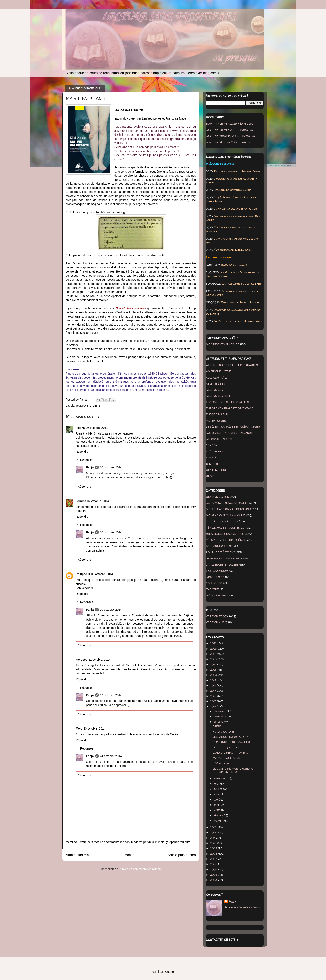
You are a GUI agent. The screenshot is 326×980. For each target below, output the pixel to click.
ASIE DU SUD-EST (218, 396)
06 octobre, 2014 (97, 428)
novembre (220, 716)
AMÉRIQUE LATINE (219, 371)
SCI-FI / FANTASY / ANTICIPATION (228, 509)
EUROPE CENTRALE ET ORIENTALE (230, 408)
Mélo (79, 728)
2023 (214, 659)
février (219, 815)
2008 (214, 854)
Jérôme (81, 501)
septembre (221, 778)
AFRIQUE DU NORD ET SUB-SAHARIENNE (234, 365)
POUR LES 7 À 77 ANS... (221, 552)
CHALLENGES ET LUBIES (222, 565)
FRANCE (212, 457)
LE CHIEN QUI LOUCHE (227, 747)
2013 (214, 827)
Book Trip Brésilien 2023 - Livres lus (230, 136)
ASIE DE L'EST (215, 384)
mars (217, 810)
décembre (220, 711)
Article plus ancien (182, 855)
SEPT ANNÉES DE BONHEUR (231, 742)
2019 (214, 680)
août (217, 784)
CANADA (212, 445)
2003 (214, 880)
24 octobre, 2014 (111, 756)
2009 (214, 848)
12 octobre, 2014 (111, 695)
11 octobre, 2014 (99, 660)
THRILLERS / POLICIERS (222, 521)
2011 (213, 838)
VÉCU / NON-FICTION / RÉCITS (226, 540)
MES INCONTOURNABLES (223, 344)
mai (216, 799)
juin (217, 794)
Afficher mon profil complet (243, 907)
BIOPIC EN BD (215, 577)
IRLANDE (212, 464)
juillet (218, 789)
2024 (214, 654)
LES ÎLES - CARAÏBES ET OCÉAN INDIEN (233, 427)
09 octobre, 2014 (102, 574)
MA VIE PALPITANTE (226, 758)
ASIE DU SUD (215, 390)
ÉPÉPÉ (217, 726)
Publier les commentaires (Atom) (140, 869)
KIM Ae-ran (221, 763)
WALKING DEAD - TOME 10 (231, 753)
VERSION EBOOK (217, 616)
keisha (80, 428)
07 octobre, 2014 (98, 501)
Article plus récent (80, 855)
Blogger (170, 972)
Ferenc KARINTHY (225, 732)
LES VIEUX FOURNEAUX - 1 (230, 737)
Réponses (87, 460)
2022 (214, 664)
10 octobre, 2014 (111, 467)
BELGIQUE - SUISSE (219, 439)
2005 (214, 869)
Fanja (90, 467)
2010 (214, 843)
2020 (214, 675)
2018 (214, 685)
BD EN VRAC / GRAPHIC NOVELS (227, 503)
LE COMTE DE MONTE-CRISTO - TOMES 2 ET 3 (233, 770)
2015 (214, 701)
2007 (214, 859)
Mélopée (81, 660)
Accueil (131, 855)
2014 (214, 706)
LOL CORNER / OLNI (219, 546)
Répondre (82, 452)
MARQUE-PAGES (217, 595)
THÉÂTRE (212, 589)
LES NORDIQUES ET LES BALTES (227, 402)
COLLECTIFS (214, 583)
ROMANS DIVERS (88, 406)
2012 (213, 832)
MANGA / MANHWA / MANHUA (226, 515)
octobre (219, 722)
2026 (214, 643)
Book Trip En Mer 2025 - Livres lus (230, 123)
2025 (214, 649)
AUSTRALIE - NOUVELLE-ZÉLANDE (229, 433)
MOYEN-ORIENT (217, 421)
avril (217, 805)
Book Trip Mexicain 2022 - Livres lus (230, 142)
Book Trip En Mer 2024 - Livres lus (229, 130)
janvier (219, 821)
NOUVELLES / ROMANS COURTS (227, 534)
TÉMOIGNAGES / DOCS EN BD (225, 528)
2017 (214, 691)
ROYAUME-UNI (216, 470)
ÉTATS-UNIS (214, 451)
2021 (213, 670)
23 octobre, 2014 (94, 728)
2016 (214, 696)
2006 (214, 864)
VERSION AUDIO (217, 622)
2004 (214, 875)
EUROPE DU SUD (217, 414)
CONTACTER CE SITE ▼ (223, 940)
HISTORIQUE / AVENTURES (224, 558)
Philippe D (83, 574)
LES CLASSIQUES (217, 571)
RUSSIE (211, 476)
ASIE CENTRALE (217, 377)
